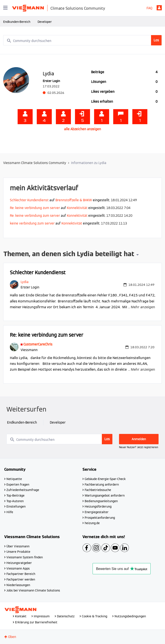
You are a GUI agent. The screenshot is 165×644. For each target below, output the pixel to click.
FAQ (149, 8)
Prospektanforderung (100, 518)
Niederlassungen (18, 585)
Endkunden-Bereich (17, 22)
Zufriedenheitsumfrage (23, 490)
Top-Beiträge (15, 495)
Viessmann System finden (25, 557)
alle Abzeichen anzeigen (82, 129)
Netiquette (14, 479)
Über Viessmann (18, 546)
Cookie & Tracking (95, 616)
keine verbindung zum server (32, 223)
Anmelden (159, 8)
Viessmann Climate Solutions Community (35, 163)
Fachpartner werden (21, 579)
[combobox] (82, 40)
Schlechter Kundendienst (29, 200)
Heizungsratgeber (19, 563)
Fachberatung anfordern (102, 485)
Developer (45, 22)
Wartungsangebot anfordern (105, 495)
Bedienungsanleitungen (101, 501)
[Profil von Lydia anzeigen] (25, 282)
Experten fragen (18, 485)
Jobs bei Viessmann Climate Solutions (33, 590)
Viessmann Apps (18, 568)
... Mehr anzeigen (142, 307)
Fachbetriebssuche (98, 490)
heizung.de (92, 523)
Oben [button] (12, 637)
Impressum (42, 616)
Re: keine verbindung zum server (35, 208)
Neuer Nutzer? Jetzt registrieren (139, 447)
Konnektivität (77, 208)
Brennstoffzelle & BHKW (74, 200)
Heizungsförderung (98, 506)
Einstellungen (16, 506)
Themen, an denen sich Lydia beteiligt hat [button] (69, 255)
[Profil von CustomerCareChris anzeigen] (38, 344)
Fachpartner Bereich (21, 574)
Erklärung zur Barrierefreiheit (36, 622)
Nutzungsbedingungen (130, 616)
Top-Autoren (15, 501)
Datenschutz (66, 616)
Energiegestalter (97, 512)
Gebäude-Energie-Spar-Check (105, 479)
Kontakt (21, 616)
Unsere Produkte (18, 552)
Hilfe (10, 512)
